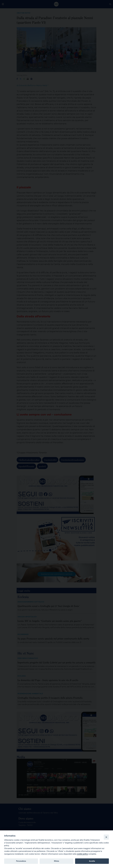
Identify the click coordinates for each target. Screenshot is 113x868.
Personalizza (21, 861)
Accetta (92, 861)
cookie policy (82, 854)
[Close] (106, 837)
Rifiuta (56, 861)
